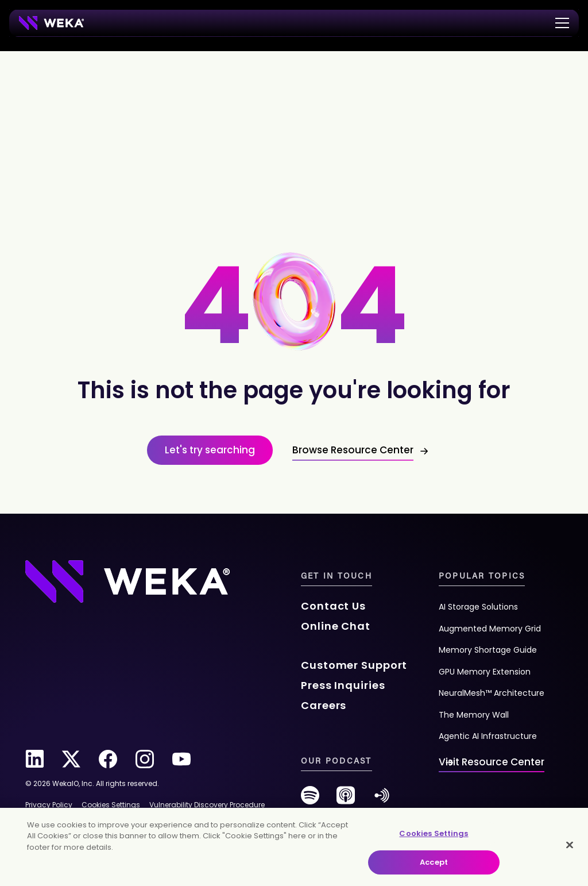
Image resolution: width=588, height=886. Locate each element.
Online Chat (336, 626)
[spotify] (310, 800)
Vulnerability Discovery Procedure (207, 805)
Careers (324, 705)
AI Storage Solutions (478, 607)
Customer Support (354, 665)
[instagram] (145, 759)
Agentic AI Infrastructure (488, 736)
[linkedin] (34, 759)
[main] (294, 847)
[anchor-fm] (382, 800)
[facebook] (108, 759)
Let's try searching (210, 450)
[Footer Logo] (127, 581)
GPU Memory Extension (485, 672)
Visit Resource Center (492, 762)
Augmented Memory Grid (490, 629)
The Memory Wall (474, 715)
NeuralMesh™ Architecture (492, 693)
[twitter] (71, 759)
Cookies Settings (434, 833)
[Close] (570, 845)
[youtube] (181, 759)
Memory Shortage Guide (488, 650)
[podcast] (346, 800)
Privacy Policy (49, 805)
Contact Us (333, 606)
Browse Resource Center (353, 450)
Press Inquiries (343, 685)
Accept (434, 862)
